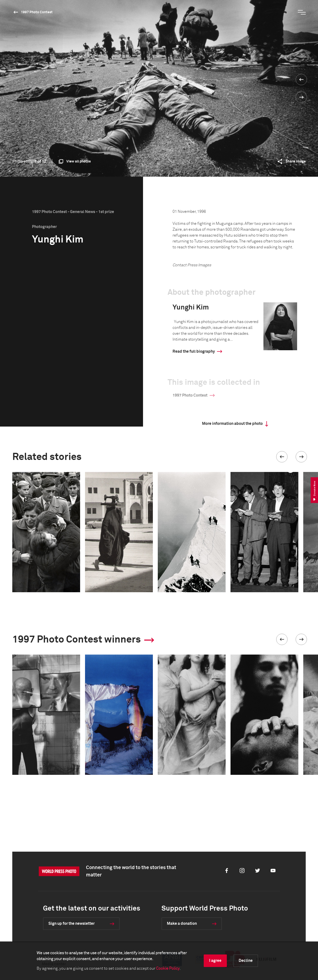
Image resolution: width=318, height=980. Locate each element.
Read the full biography (194, 351)
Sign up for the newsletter (72, 924)
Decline (246, 961)
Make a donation (182, 924)
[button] (282, 457)
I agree (215, 961)
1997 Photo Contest (37, 12)
